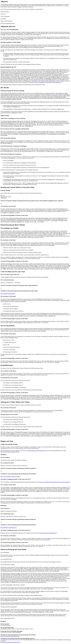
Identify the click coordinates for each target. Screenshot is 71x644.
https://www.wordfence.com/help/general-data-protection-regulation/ (54, 482)
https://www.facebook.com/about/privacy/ (10, 636)
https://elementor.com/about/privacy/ (9, 528)
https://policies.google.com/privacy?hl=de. (10, 452)
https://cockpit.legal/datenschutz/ (8, 294)
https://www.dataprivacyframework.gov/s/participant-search (48, 82)
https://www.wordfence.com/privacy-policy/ (10, 477)
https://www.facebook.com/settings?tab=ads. (11, 642)
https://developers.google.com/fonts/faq (37, 451)
